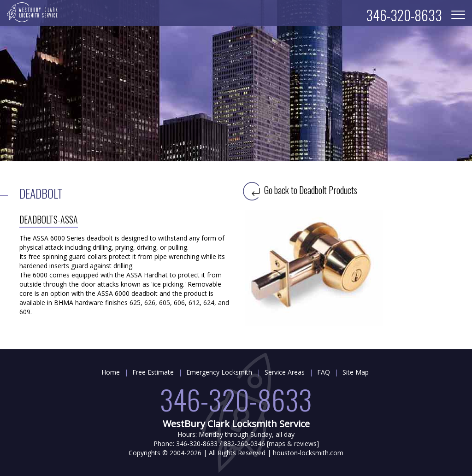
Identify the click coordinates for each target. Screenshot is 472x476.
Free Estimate (153, 372)
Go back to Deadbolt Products (300, 190)
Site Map (356, 372)
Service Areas (285, 372)
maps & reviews (293, 444)
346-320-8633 (236, 399)
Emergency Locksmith (219, 372)
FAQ (324, 372)
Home (111, 372)
